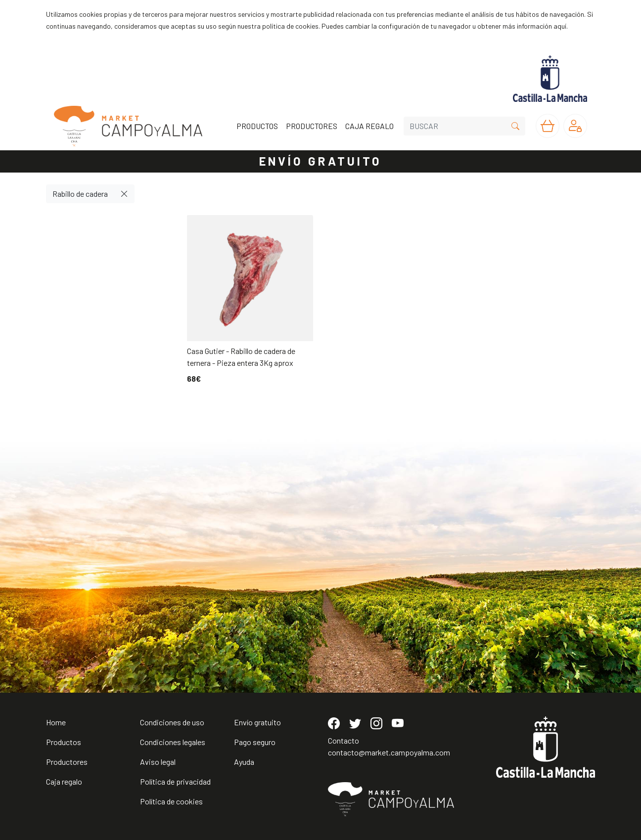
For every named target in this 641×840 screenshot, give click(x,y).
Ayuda (244, 762)
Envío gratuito (257, 722)
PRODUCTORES (312, 126)
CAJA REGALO (369, 126)
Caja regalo (64, 781)
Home (56, 722)
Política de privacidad (175, 781)
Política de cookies (171, 801)
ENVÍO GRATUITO (320, 161)
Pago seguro (255, 742)
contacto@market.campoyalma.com (389, 752)
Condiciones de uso (172, 722)
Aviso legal (158, 762)
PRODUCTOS (257, 126)
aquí (560, 26)
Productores (67, 762)
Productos (64, 742)
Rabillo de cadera (80, 194)
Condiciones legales (173, 742)
